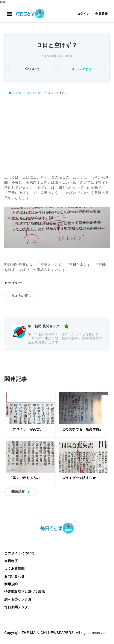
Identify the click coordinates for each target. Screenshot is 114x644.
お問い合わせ (14, 576)
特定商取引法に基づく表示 (25, 592)
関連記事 (18, 492)
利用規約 (11, 584)
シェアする (82, 69)
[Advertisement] (57, 135)
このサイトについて (20, 553)
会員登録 (101, 14)
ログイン (83, 14)
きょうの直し (49, 56)
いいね (34, 69)
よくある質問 (14, 569)
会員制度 (11, 561)
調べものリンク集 (18, 599)
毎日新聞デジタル (18, 607)
